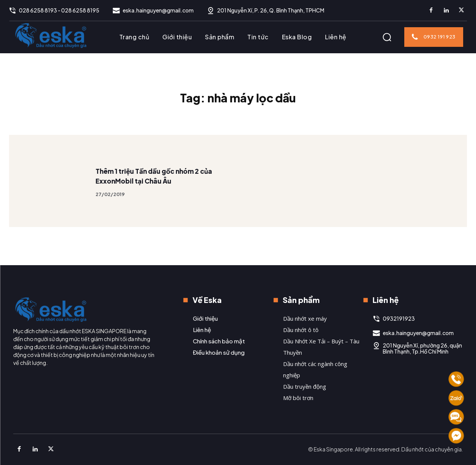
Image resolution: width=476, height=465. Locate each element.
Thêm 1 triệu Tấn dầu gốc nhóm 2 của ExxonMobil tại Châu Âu (156, 188)
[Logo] (51, 35)
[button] (387, 37)
